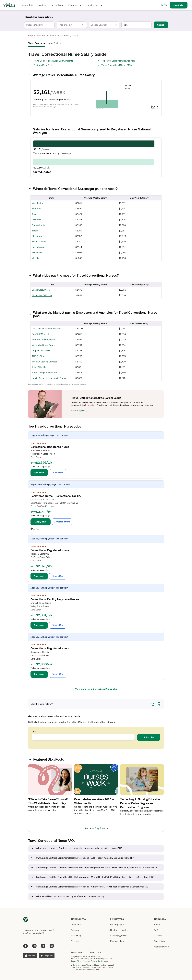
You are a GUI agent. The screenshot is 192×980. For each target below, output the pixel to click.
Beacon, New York (41, 290)
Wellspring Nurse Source (44, 345)
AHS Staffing (38, 356)
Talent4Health (39, 367)
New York (36, 209)
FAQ (156, 930)
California (36, 220)
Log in (164, 5)
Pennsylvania (38, 225)
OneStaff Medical (40, 334)
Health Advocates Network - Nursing (50, 378)
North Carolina (39, 242)
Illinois (35, 231)
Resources (75, 5)
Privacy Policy (82, 961)
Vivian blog (76, 936)
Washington (38, 203)
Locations (42, 5)
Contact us (159, 941)
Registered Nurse (37, 36)
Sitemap (75, 941)
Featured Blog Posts (43, 65)
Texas (35, 214)
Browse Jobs (27, 5)
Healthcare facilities (120, 930)
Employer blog (117, 941)
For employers (117, 925)
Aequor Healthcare (41, 351)
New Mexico (38, 247)
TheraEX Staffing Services (45, 362)
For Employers (57, 5)
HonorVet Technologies (43, 340)
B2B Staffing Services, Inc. (45, 373)
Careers (158, 936)
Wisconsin (37, 253)
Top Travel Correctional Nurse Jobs (118, 61)
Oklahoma (37, 236)
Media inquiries (161, 947)
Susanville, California (42, 295)
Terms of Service (97, 961)
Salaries (75, 930)
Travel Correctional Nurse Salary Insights (53, 61)
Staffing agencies (119, 936)
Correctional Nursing (59, 36)
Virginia (35, 258)
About (157, 925)
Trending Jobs (94, 5)
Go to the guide (80, 411)
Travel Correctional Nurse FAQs (117, 65)
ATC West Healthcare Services (47, 329)
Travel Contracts (37, 43)
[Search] (39, 17)
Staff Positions (55, 43)
